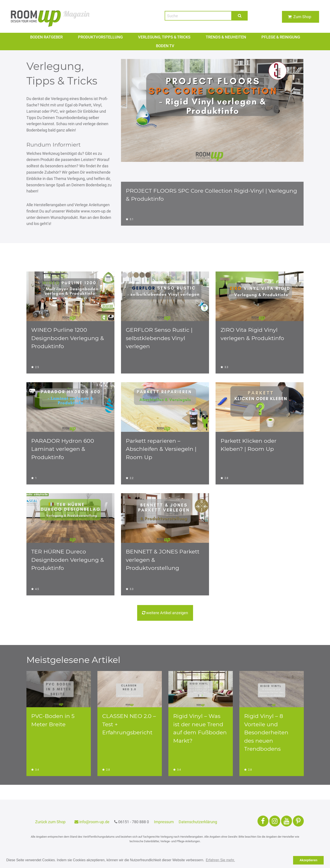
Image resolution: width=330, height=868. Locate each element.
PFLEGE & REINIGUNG (281, 37)
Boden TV (165, 46)
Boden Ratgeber (46, 37)
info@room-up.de (92, 822)
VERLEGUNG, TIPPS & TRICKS (164, 37)
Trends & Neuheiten (226, 37)
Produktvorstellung (100, 37)
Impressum (165, 822)
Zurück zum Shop (50, 822)
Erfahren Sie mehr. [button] (220, 860)
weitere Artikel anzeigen (165, 613)
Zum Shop (302, 17)
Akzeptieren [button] (308, 860)
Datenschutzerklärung (198, 822)
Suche (240, 16)
